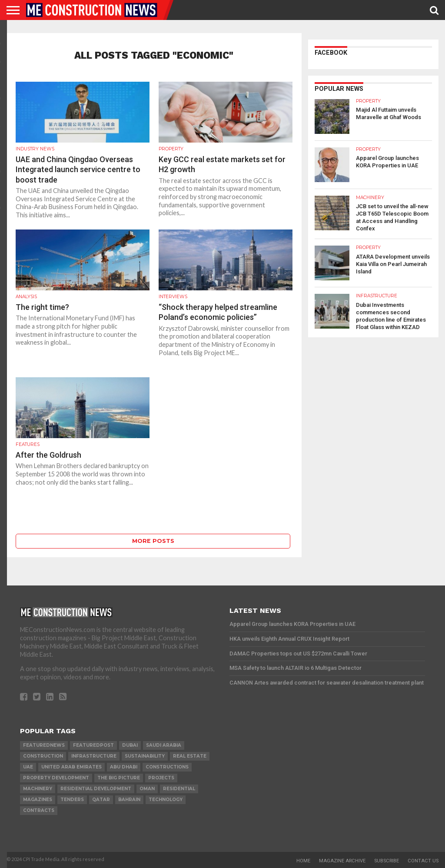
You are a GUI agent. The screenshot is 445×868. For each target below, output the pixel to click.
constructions (167, 767)
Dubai (130, 745)
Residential (179, 789)
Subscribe (387, 861)
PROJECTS (161, 778)
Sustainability (145, 756)
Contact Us (423, 861)
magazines (38, 800)
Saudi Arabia (164, 745)
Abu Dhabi (124, 767)
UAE (28, 767)
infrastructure (94, 756)
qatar (101, 800)
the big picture (119, 778)
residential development (96, 789)
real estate (190, 756)
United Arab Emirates (71, 767)
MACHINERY (38, 789)
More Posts (153, 541)
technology (166, 800)
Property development (56, 778)
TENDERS (72, 800)
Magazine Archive (342, 861)
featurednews (44, 745)
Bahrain (129, 800)
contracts (39, 810)
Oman (147, 789)
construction (43, 756)
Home (303, 861)
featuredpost (93, 745)
